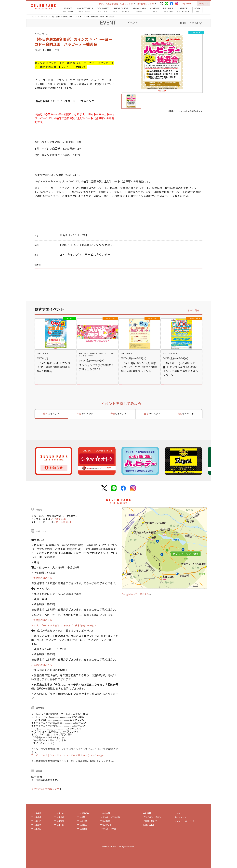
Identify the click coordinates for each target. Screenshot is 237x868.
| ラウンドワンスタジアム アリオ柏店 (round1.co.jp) (76, 755)
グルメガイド (103, 10)
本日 (85, 414)
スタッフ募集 (168, 10)
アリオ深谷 (82, 829)
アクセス (203, 4)
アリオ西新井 (83, 813)
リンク (177, 813)
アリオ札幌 (36, 817)
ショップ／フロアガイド (121, 10)
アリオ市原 (105, 813)
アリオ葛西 (105, 821)
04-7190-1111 (59, 519)
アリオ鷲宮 (59, 821)
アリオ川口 (36, 821)
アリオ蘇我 (36, 813)
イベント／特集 (68, 10)
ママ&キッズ (139, 10)
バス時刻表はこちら (42, 578)
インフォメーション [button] (184, 10)
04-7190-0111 (63, 522)
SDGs (197, 10)
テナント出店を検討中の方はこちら (117, 4)
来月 (186, 414)
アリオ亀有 (36, 825)
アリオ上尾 (59, 825)
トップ (34, 17)
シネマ (155, 10)
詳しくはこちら (40, 755)
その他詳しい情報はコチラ (46, 789)
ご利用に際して (150, 821)
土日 (152, 414)
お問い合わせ (149, 825)
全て (51, 414)
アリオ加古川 (106, 825)
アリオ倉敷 (59, 817)
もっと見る (193, 310)
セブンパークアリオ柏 (110, 817)
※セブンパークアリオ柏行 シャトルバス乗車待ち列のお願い (64, 625)
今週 (119, 414)
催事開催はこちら (146, 4)
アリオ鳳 (81, 817)
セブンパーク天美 (108, 829)
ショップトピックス (85, 10)
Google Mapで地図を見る (136, 594)
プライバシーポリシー (153, 817)
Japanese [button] (187, 3)
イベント (44, 17)
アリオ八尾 (36, 829)
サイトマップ (180, 817)
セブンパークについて (184, 821)
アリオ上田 (59, 813)
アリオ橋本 (82, 825)
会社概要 (147, 813)
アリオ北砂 (82, 821)
